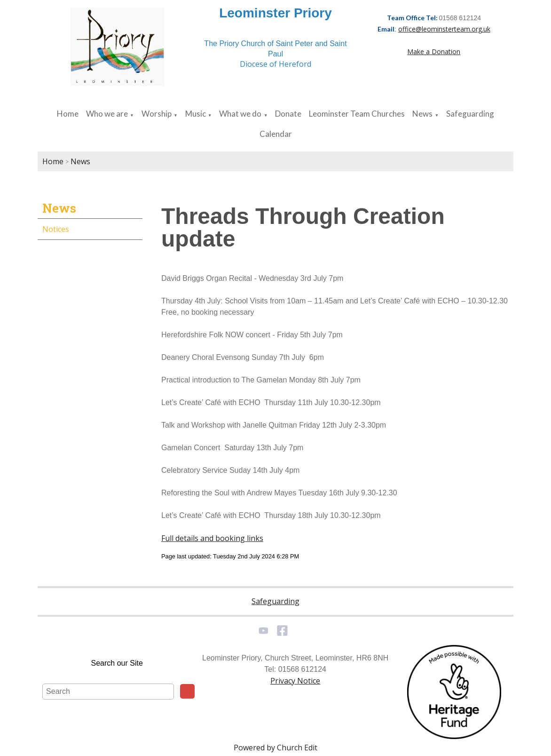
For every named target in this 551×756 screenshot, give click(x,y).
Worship (157, 114)
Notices (56, 229)
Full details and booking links (212, 538)
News (422, 114)
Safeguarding (470, 114)
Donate (288, 114)
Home (68, 114)
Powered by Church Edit (275, 748)
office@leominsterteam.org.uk (444, 29)
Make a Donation (434, 52)
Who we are (107, 114)
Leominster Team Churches (357, 114)
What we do (240, 114)
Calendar (276, 134)
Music (196, 114)
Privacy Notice (295, 681)
